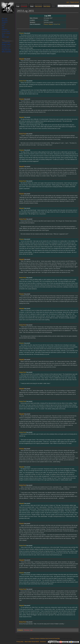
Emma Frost (57, 24)
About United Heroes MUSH (32, 642)
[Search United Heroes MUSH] (67, 6)
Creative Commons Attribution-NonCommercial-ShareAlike (45, 638)
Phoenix (46, 24)
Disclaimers (43, 642)
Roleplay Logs (28, 630)
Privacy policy (20, 642)
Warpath (51, 24)
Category (20, 630)
